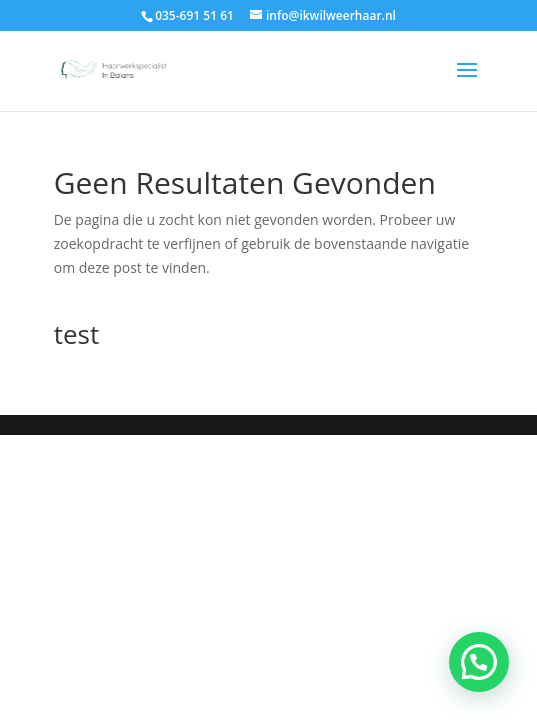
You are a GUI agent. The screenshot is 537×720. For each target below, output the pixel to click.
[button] (479, 662)
